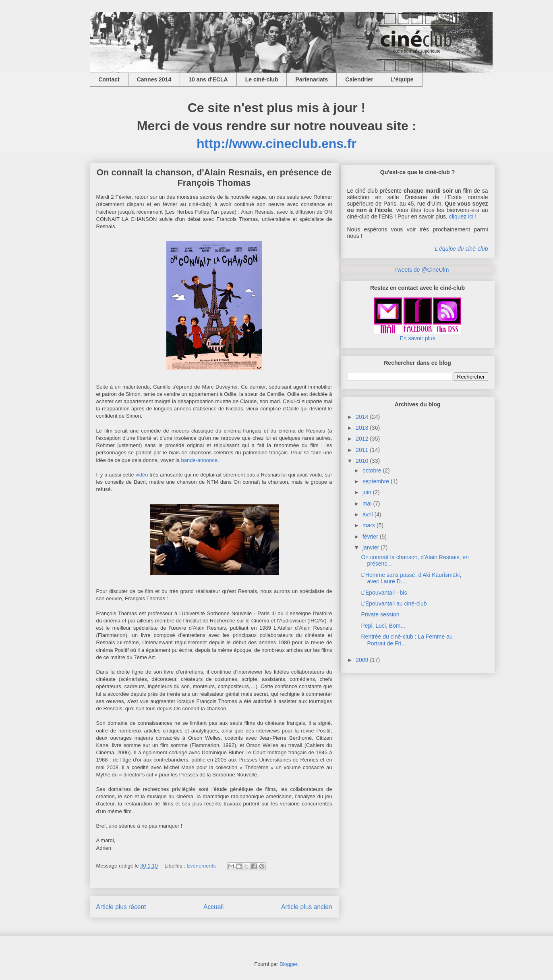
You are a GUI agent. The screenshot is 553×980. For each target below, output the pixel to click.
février (370, 537)
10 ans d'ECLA (208, 79)
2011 (362, 450)
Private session (380, 614)
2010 (362, 461)
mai (367, 504)
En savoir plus (418, 338)
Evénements (201, 866)
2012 (362, 439)
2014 (362, 417)
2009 (362, 660)
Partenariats (312, 79)
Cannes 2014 (154, 79)
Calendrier (359, 79)
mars (369, 525)
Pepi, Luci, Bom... (383, 626)
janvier (371, 547)
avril (368, 514)
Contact (109, 79)
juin (367, 492)
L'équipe (402, 79)
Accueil (213, 907)
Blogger (288, 964)
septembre (376, 481)
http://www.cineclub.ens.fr (276, 144)
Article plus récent (121, 907)
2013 (362, 428)
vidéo (142, 475)
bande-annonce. (200, 460)
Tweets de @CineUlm (422, 270)
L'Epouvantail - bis (384, 593)
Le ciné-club (262, 79)
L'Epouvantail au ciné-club (394, 603)
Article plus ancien (307, 907)
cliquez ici (461, 216)
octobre (372, 470)
